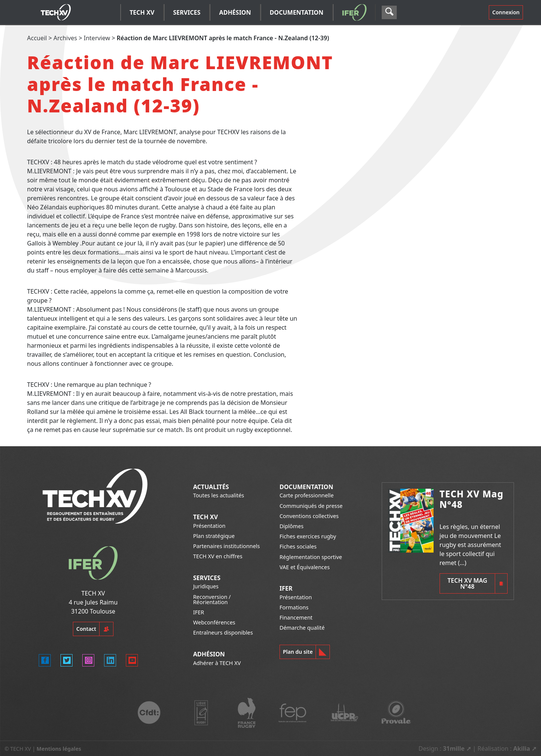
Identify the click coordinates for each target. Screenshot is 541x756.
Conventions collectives (309, 516)
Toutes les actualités (219, 495)
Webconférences (214, 622)
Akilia (522, 748)
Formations (294, 607)
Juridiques (206, 586)
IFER (199, 612)
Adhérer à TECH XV (217, 663)
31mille (454, 748)
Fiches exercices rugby (308, 536)
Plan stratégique (214, 536)
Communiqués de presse (311, 506)
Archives (65, 38)
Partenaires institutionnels (227, 546)
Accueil (37, 38)
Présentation (209, 526)
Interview (97, 38)
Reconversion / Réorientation (212, 599)
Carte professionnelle (307, 495)
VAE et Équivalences (305, 567)
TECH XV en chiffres (218, 556)
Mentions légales (59, 749)
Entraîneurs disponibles (223, 633)
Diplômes (292, 526)
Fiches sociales (298, 546)
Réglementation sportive (311, 557)
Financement (296, 617)
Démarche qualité (302, 628)
